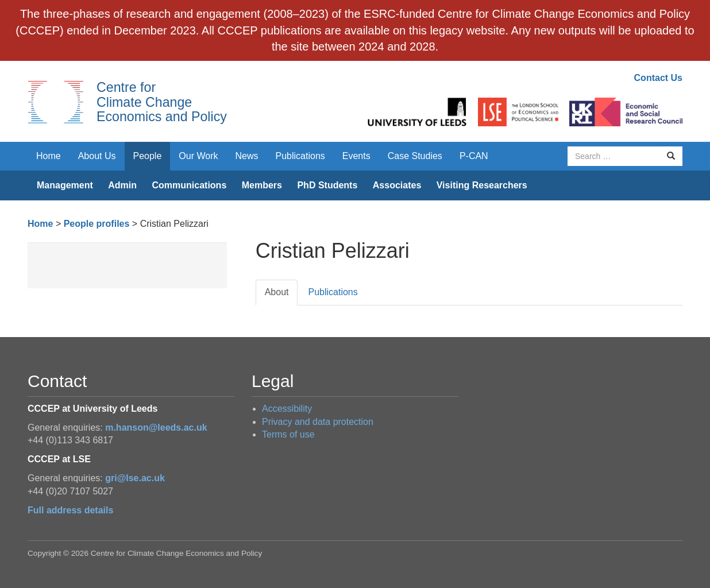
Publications (300, 156)
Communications (189, 185)
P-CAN (474, 156)
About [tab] (277, 292)
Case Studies (415, 156)
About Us (97, 156)
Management (65, 185)
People (148, 156)
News (246, 156)
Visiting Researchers (482, 185)
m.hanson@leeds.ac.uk (156, 428)
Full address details (70, 510)
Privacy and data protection (318, 422)
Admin (122, 185)
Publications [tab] (333, 292)
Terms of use (288, 434)
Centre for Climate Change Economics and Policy (162, 102)
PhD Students (327, 185)
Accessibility (287, 409)
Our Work (198, 156)
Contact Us (658, 78)
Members (262, 185)
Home (49, 156)
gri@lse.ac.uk (135, 478)
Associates (397, 185)
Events (356, 156)
